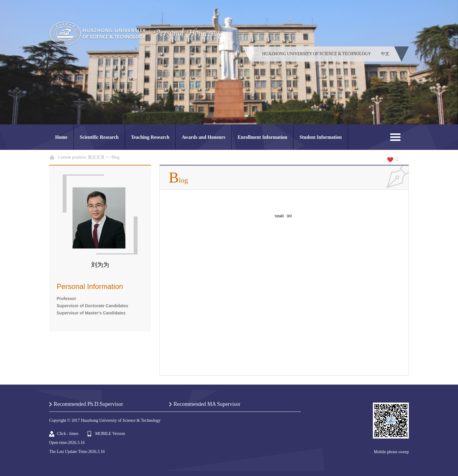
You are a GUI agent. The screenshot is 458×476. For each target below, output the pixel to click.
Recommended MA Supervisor (207, 404)
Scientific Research (99, 137)
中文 (385, 54)
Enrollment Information (262, 137)
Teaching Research (150, 137)
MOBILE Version (110, 434)
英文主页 (96, 157)
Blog (116, 157)
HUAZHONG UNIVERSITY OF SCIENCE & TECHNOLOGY (317, 54)
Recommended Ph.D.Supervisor (88, 404)
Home (61, 137)
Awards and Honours (204, 137)
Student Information (321, 137)
